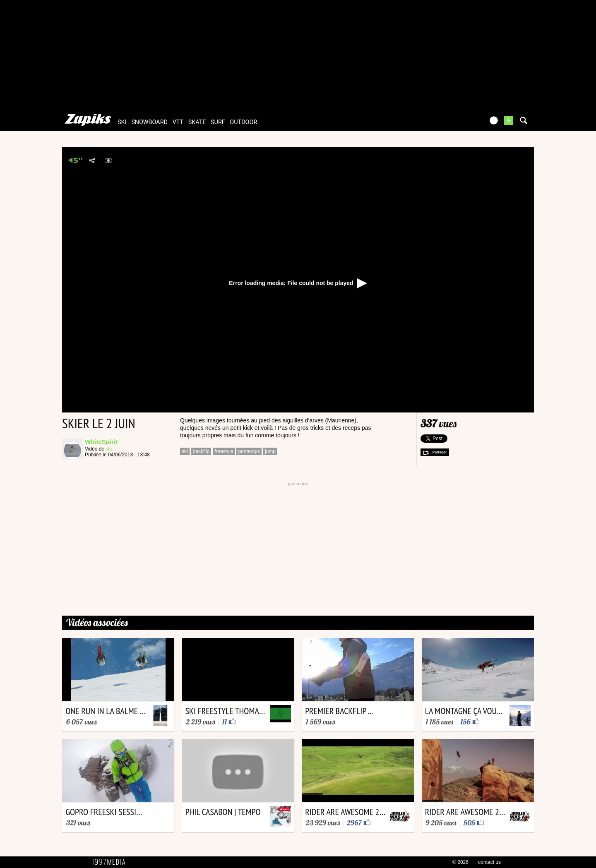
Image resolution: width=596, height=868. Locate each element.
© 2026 (460, 862)
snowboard (149, 122)
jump (270, 451)
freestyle (224, 451)
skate (197, 122)
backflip (201, 451)
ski (122, 122)
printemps (249, 451)
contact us (489, 862)
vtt (178, 122)
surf (218, 122)
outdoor (243, 122)
